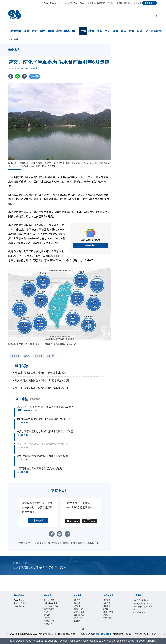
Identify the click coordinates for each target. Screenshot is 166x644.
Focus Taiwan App (51, 609)
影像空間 (118, 3)
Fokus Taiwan (80, 3)
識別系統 (78, 604)
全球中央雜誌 (51, 615)
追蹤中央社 (90, 245)
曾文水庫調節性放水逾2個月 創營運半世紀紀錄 (42, 456)
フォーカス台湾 (65, 3)
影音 (132, 31)
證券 (67, 31)
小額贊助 (38, 521)
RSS (106, 625)
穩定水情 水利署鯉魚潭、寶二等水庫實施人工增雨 (45, 407)
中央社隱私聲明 (102, 634)
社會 (91, 31)
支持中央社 (150, 3)
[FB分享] (11, 76)
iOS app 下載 (51, 600)
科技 (75, 31)
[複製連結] (25, 76)
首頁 (10, 39)
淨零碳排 (92, 3)
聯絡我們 (78, 625)
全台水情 (22, 399)
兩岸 (51, 31)
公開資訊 (78, 608)
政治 (35, 31)
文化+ (47, 618)
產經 (59, 31)
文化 (107, 31)
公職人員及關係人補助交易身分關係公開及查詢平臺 (142, 613)
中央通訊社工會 (142, 622)
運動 (115, 31)
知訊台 (107, 618)
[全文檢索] (156, 16)
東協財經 (156, 31)
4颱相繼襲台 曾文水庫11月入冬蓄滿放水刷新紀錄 (44, 419)
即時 (27, 31)
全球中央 (142, 31)
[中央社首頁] (15, 15)
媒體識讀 (101, 3)
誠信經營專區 (81, 618)
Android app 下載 (53, 604)
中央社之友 (109, 622)
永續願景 (138, 3)
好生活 (110, 3)
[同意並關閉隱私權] (164, 634)
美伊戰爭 (16, 31)
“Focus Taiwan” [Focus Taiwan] (146, 641)
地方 (99, 31)
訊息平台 (108, 611)
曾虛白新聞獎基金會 (142, 602)
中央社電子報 (51, 629)
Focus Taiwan (50, 3)
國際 (43, 31)
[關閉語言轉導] (164, 640)
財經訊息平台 (111, 615)
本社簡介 (78, 600)
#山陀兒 (50, 356)
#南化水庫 (15, 356)
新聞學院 (48, 625)
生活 (83, 31)
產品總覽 (108, 600)
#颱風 (26, 356)
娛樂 (124, 31)
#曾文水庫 (38, 356)
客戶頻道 (128, 3)
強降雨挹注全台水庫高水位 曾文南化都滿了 (40, 468)
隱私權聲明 (80, 622)
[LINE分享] (18, 76)
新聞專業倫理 (81, 615)
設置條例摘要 (81, 611)
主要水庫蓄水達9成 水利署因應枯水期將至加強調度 (45, 431)
